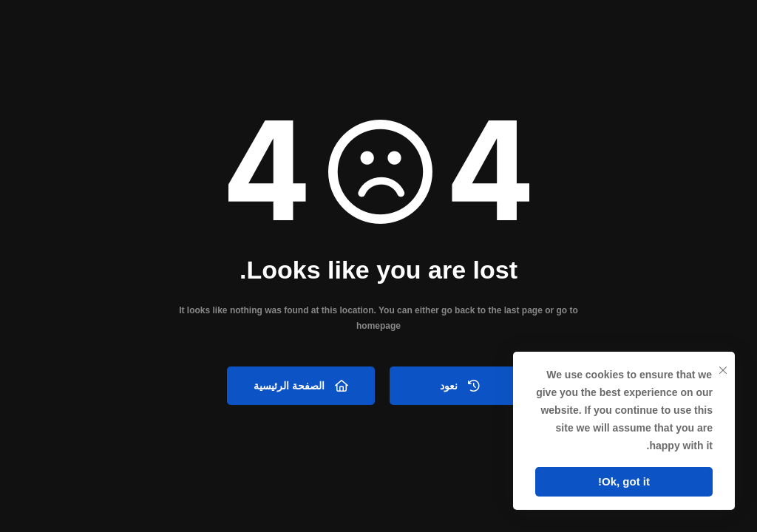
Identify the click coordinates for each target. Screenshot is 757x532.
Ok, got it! (624, 481)
